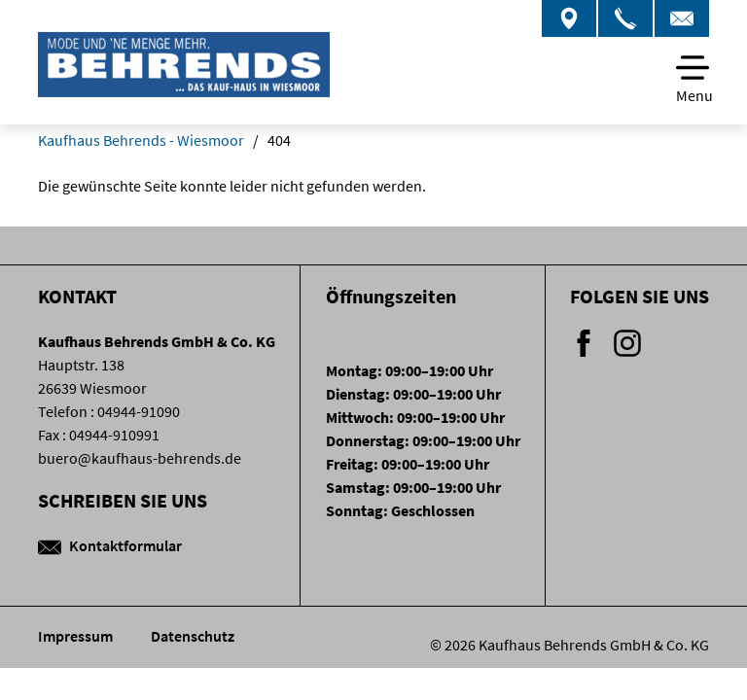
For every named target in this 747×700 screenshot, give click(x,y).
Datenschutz (193, 636)
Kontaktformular (110, 545)
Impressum (77, 636)
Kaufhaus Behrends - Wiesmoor (141, 140)
